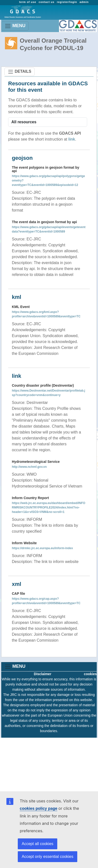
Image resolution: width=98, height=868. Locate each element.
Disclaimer (43, 674)
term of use (28, 2)
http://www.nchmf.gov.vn (29, 467)
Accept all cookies (38, 844)
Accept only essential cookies (48, 857)
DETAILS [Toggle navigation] (20, 72)
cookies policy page (39, 808)
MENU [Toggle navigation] (15, 26)
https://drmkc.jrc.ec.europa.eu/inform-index (42, 548)
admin (84, 2)
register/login (67, 2)
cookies (90, 674)
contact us (46, 2)
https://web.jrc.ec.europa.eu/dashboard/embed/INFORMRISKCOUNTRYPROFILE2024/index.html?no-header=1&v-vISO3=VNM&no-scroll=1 (49, 507)
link (72, 139)
